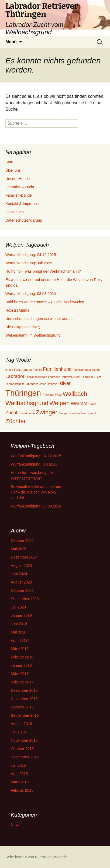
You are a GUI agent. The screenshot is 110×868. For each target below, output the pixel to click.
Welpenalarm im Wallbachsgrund (33, 335)
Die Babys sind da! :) (23, 327)
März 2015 (20, 782)
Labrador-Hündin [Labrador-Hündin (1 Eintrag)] (36, 377)
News (16, 825)
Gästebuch (15, 212)
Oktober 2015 (22, 749)
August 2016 (21, 724)
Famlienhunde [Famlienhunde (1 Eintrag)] (82, 370)
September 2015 (25, 757)
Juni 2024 (19, 574)
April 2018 (19, 640)
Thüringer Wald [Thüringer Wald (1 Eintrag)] (52, 395)
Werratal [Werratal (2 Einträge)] (80, 404)
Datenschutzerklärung (24, 220)
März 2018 (20, 649)
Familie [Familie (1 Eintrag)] (37, 370)
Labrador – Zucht (20, 187)
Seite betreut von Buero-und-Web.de (36, 857)
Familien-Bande (19, 195)
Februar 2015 (22, 790)
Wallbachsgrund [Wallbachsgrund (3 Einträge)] (27, 403)
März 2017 (20, 674)
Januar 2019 (21, 615)
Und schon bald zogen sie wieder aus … (39, 319)
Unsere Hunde (18, 179)
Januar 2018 (21, 665)
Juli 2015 (18, 765)
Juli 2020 (18, 607)
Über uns (13, 170)
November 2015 (24, 740)
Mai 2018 (19, 632)
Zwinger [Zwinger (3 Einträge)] (47, 412)
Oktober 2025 (22, 541)
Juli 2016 (18, 732)
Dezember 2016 (24, 690)
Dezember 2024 (24, 557)
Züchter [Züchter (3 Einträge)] (16, 421)
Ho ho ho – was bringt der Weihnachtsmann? (43, 271)
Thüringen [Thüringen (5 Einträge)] (23, 393)
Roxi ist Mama (17, 310)
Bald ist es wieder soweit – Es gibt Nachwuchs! (45, 302)
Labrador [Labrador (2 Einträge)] (15, 376)
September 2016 (25, 715)
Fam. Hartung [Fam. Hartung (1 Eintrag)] (23, 370)
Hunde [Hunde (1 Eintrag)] (96, 370)
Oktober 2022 (22, 590)
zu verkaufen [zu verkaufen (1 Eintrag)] (27, 413)
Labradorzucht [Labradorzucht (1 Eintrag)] (15, 384)
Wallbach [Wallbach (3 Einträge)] (75, 394)
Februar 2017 (22, 682)
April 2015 (19, 774)
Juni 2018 (19, 624)
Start (9, 162)
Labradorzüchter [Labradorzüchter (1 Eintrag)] (35, 384)
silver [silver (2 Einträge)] (65, 383)
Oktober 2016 (22, 707)
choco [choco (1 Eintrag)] (9, 370)
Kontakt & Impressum (23, 204)
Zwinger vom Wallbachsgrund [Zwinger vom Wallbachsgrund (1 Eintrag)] (77, 413)
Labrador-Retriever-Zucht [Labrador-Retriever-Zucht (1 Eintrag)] (64, 377)
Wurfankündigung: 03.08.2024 (31, 294)
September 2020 (25, 599)
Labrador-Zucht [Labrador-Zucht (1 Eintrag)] (91, 377)
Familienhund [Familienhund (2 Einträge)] (57, 369)
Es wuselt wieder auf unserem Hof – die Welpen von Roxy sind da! (36, 492)
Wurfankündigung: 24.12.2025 (31, 255)
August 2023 (21, 582)
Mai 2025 (19, 549)
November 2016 (24, 699)
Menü (11, 42)
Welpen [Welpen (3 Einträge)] (59, 403)
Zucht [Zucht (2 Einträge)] (11, 413)
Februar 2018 (22, 657)
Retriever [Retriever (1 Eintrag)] (53, 384)
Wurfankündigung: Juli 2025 (29, 263)
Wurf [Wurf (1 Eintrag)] (93, 404)
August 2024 (21, 566)
